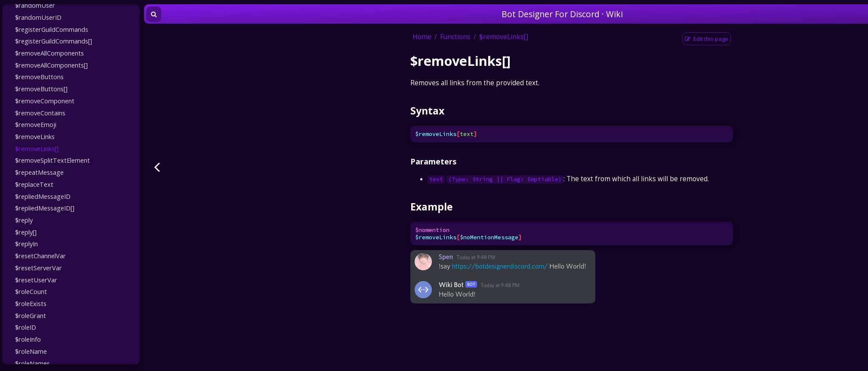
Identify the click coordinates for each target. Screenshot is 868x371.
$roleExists (31, 303)
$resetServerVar (38, 268)
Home (422, 37)
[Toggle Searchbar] (154, 14)
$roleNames (32, 363)
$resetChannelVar (40, 256)
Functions (455, 37)
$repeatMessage (39, 172)
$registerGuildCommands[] (54, 41)
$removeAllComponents (49, 53)
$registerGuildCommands (52, 29)
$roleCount (31, 291)
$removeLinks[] (37, 148)
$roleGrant (31, 315)
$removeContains (40, 113)
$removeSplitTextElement (52, 160)
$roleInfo (28, 339)
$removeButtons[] (41, 89)
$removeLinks (35, 136)
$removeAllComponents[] (51, 65)
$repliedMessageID (43, 196)
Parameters (433, 161)
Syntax (427, 111)
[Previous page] (157, 167)
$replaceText (34, 184)
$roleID (26, 327)
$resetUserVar (36, 280)
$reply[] (26, 232)
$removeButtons (39, 77)
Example (431, 207)
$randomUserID (38, 17)
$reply (24, 220)
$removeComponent (45, 101)
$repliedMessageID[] (45, 208)
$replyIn (26, 244)
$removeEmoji (36, 124)
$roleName (31, 351)
